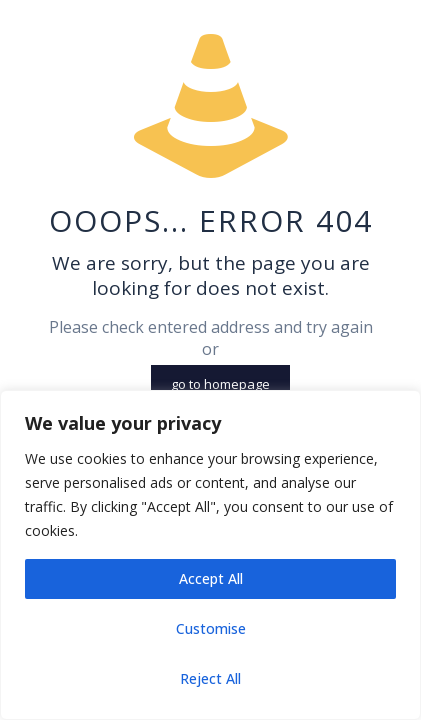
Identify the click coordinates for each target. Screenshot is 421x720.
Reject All (210, 678)
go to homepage (220, 384)
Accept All (211, 578)
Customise (211, 628)
